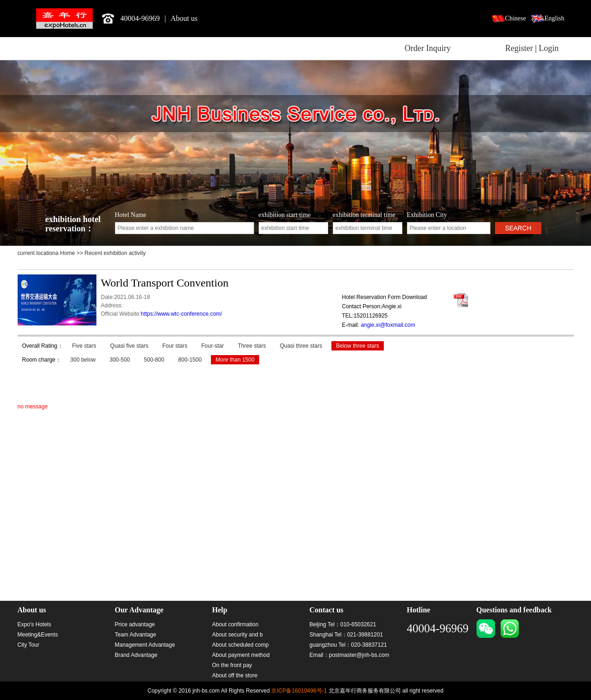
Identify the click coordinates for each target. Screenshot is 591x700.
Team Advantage (136, 635)
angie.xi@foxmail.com (388, 325)
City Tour (29, 645)
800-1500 (190, 360)
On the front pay (232, 665)
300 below (83, 360)
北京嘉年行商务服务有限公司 (64, 19)
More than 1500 (235, 360)
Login (549, 48)
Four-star (213, 346)
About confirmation (235, 624)
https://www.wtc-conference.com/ (181, 314)
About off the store (235, 675)
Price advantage (135, 624)
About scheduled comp (241, 645)
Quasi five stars (130, 346)
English (555, 18)
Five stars (84, 346)
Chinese (516, 18)
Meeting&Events (38, 635)
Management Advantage (145, 645)
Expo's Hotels (35, 624)
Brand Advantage (136, 655)
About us (184, 18)
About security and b (238, 635)
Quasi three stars (301, 346)
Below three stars (358, 346)
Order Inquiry (428, 48)
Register (519, 48)
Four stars (175, 346)
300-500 (120, 360)
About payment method (241, 655)
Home (68, 253)
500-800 (154, 360)
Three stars (252, 346)
